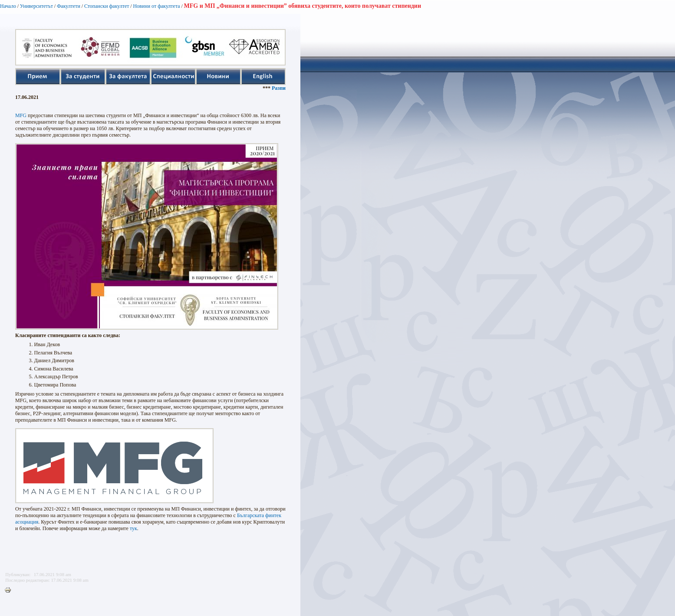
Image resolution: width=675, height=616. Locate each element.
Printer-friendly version (10, 590)
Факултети (69, 6)
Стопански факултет (107, 6)
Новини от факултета (156, 6)
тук (133, 528)
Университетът (36, 6)
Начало (8, 6)
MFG (21, 115)
